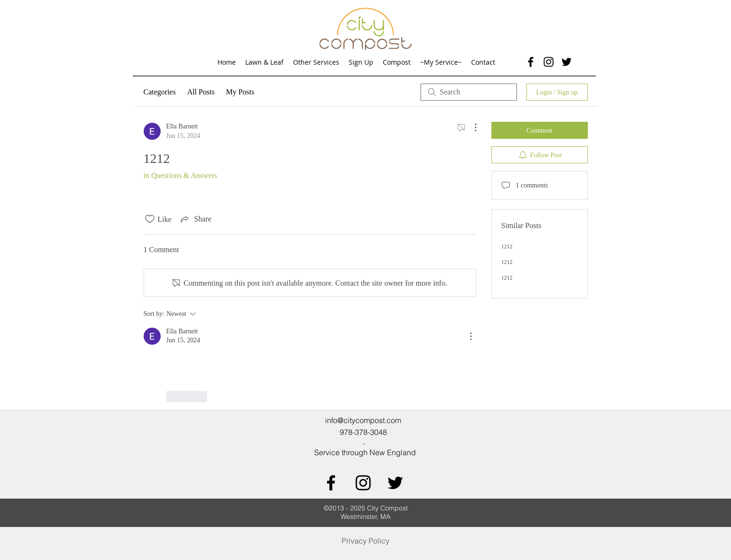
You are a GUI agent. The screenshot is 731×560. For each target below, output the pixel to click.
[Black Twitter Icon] (395, 483)
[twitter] (567, 62)
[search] (469, 92)
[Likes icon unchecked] (150, 219)
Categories (160, 92)
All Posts (201, 92)
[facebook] (531, 62)
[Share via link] (195, 219)
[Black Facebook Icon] (331, 483)
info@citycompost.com (363, 420)
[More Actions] (471, 127)
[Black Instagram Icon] (549, 62)
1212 (507, 246)
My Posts (240, 92)
